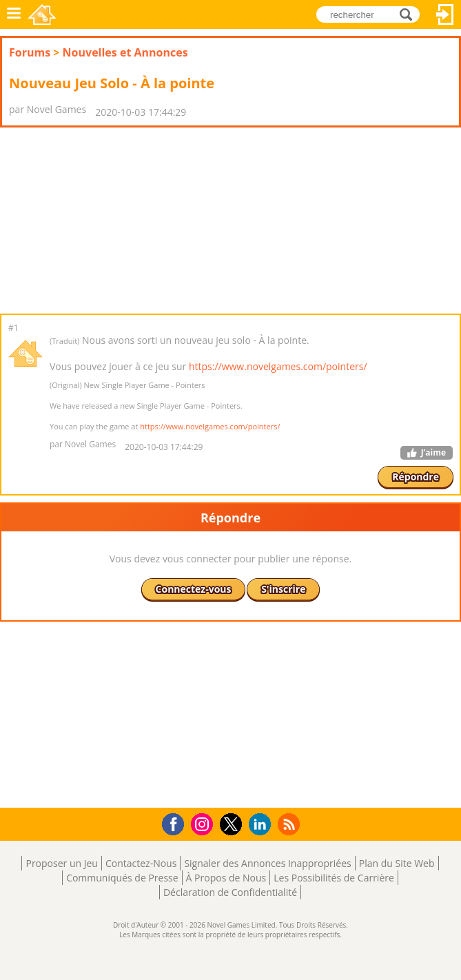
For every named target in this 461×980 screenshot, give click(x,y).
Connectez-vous (445, 14)
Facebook (177, 823)
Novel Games (42, 14)
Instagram (204, 823)
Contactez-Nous (141, 863)
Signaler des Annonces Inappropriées (267, 863)
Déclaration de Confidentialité (230, 892)
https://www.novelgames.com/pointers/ (278, 366)
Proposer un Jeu (61, 863)
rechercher (410, 13)
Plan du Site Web (397, 863)
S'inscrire (283, 589)
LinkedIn (262, 825)
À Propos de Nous (226, 878)
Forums (30, 52)
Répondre (416, 477)
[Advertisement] (110, 221)
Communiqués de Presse (122, 878)
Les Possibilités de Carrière (334, 878)
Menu (14, 14)
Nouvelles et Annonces (125, 52)
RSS (290, 824)
